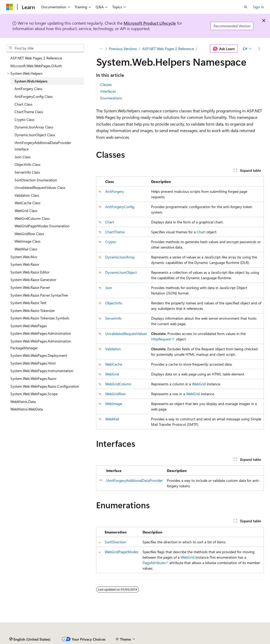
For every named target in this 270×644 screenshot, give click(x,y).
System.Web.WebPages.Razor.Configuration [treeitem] (45, 386)
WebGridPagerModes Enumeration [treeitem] (42, 226)
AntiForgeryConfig (120, 207)
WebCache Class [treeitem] (27, 203)
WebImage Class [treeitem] (27, 241)
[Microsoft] (10, 7)
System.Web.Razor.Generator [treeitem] (33, 280)
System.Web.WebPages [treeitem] (29, 326)
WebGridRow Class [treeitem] (29, 234)
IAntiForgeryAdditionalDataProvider (134, 480)
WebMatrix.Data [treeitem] (23, 402)
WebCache (114, 364)
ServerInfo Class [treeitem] (27, 172)
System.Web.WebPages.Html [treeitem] (33, 363)
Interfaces (108, 91)
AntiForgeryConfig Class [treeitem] (34, 96)
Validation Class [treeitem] (27, 195)
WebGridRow (115, 394)
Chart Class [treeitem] (23, 104)
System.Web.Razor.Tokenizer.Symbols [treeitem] (40, 318)
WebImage (114, 404)
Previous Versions (123, 49)
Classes (106, 84)
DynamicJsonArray (120, 257)
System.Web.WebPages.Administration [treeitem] (41, 333)
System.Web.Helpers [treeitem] (31, 81)
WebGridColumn (118, 384)
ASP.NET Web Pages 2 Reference (168, 49)
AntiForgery (115, 191)
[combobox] (45, 48)
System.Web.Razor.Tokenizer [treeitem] (33, 310)
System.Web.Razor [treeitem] (25, 264)
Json (109, 288)
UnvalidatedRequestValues (126, 334)
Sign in (258, 7)
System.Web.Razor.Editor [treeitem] (30, 272)
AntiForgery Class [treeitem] (28, 89)
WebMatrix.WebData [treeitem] (27, 409)
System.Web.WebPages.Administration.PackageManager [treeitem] (41, 344)
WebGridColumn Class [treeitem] (32, 218)
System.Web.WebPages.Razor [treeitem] (33, 378)
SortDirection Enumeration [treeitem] (36, 180)
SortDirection (115, 542)
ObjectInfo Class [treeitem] (27, 164)
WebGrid (112, 374)
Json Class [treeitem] (23, 157)
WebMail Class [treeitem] (26, 249)
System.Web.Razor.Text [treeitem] (28, 303)
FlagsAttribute (154, 563)
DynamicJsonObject (121, 272)
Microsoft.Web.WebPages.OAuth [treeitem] (36, 66)
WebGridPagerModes (122, 552)
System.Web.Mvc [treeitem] (24, 257)
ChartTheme (115, 232)
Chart (110, 222)
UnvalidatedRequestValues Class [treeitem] (40, 187)
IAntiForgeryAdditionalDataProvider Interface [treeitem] (43, 146)
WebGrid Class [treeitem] (26, 211)
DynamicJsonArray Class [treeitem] (34, 127)
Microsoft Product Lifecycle (150, 23)
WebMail (112, 419)
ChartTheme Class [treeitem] (29, 112)
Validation (113, 349)
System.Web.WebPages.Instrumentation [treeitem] (42, 371)
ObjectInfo (114, 303)
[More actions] (259, 49)
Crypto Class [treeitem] (24, 119)
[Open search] (246, 7)
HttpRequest (161, 339)
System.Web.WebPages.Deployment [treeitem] (39, 355)
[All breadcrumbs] (101, 49)
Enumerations (111, 98)
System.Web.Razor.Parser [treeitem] (30, 287)
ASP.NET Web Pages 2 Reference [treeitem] (36, 58)
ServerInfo (113, 318)
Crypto (111, 242)
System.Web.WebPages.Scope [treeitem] (34, 394)
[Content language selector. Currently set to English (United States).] (30, 639)
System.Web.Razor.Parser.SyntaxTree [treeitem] (39, 295)
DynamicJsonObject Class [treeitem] (35, 135)
